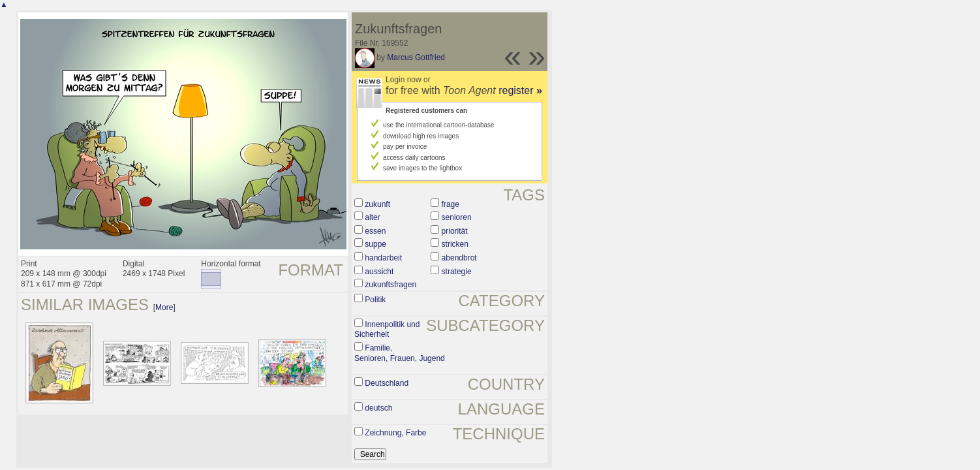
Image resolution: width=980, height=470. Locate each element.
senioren (457, 217)
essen (375, 231)
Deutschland (387, 383)
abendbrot (459, 258)
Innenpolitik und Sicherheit (387, 330)
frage (451, 204)
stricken (455, 244)
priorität (455, 231)
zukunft (377, 204)
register (520, 90)
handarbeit (383, 258)
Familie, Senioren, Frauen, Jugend (400, 353)
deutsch (378, 408)
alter (372, 217)
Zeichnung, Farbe (395, 433)
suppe (375, 244)
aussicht (379, 272)
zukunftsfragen (390, 285)
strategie (457, 272)
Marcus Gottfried (416, 57)
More (164, 307)
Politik (375, 300)
